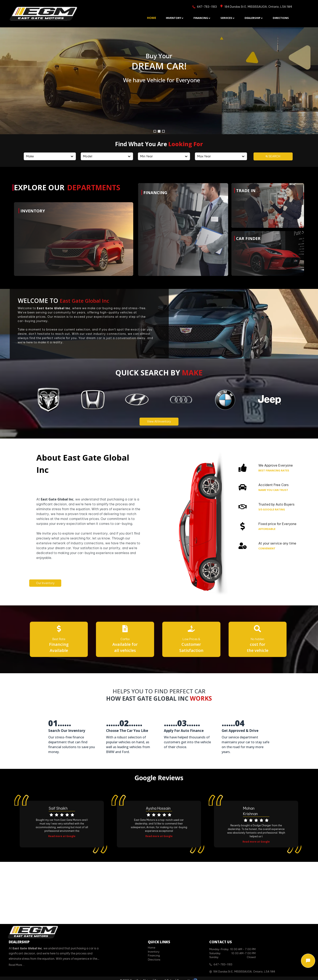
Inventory (154, 952)
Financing (154, 955)
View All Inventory (159, 421)
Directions (154, 959)
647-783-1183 (223, 964)
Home (152, 948)
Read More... (17, 965)
